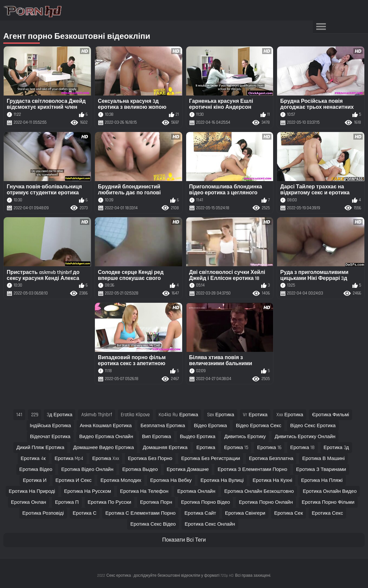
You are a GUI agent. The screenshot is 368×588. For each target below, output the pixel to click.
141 (19, 415)
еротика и (35, 480)
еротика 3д (336, 448)
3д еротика (60, 415)
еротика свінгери (245, 513)
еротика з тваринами (321, 469)
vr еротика (255, 415)
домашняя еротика (165, 448)
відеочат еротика (50, 437)
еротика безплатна (271, 458)
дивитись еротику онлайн (305, 437)
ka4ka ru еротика (178, 415)
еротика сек (289, 513)
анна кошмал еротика (106, 426)
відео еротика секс (259, 426)
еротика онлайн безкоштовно (259, 491)
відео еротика (210, 426)
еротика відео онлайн (87, 469)
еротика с (85, 513)
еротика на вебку (171, 480)
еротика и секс (74, 480)
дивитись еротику (245, 437)
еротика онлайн (196, 491)
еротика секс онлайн (210, 524)
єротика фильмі (331, 415)
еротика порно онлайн (266, 502)
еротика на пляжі (322, 480)
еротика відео (36, 469)
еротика (206, 448)
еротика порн (156, 502)
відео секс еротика (313, 426)
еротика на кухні (272, 480)
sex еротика (221, 415)
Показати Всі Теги (184, 540)
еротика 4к (33, 458)
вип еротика (156, 437)
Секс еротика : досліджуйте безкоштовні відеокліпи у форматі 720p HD (170, 576)
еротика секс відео (153, 524)
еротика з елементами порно (253, 469)
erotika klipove (135, 415)
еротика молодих (121, 480)
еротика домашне (188, 469)
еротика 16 (269, 448)
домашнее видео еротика (104, 448)
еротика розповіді (43, 513)
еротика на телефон (144, 491)
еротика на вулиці (222, 480)
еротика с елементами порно (141, 513)
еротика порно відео (205, 502)
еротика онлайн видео (330, 491)
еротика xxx (106, 458)
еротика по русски (109, 502)
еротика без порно (150, 458)
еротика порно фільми (328, 502)
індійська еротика (50, 426)
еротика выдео (140, 469)
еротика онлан (29, 502)
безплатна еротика (163, 426)
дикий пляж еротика (40, 448)
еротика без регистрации (211, 458)
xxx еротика (290, 415)
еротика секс (327, 513)
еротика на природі (32, 491)
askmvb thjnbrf (97, 415)
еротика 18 (302, 448)
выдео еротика (198, 437)
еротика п (67, 502)
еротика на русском (88, 491)
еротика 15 (236, 448)
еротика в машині (324, 458)
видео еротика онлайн (106, 437)
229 (35, 415)
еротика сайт (200, 513)
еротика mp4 (69, 458)
